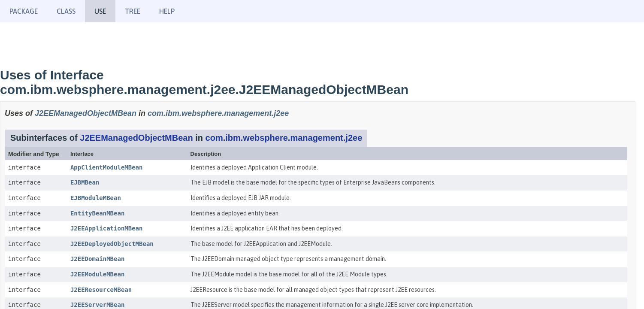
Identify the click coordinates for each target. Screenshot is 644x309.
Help (167, 11)
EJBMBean (85, 182)
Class (66, 11)
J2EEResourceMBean (101, 290)
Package (24, 11)
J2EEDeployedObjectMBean (112, 244)
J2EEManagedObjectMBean (86, 113)
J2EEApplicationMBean (107, 228)
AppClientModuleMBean (107, 167)
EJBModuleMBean (96, 198)
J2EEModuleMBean (97, 274)
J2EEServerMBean (97, 305)
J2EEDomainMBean (97, 259)
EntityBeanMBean (97, 213)
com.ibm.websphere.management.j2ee (218, 113)
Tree (133, 11)
